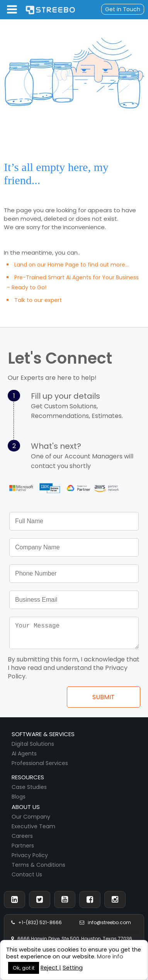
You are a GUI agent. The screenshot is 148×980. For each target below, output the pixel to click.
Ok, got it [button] (24, 968)
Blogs (19, 801)
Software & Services (43, 739)
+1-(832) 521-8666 (37, 927)
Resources (28, 782)
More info (110, 957)
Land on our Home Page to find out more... (71, 265)
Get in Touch (123, 9)
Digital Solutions (33, 748)
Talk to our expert (38, 300)
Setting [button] (73, 968)
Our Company (31, 821)
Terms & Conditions (38, 869)
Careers (22, 841)
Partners (23, 850)
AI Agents (24, 758)
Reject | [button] (51, 968)
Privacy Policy (30, 860)
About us (26, 811)
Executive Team (33, 831)
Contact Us (27, 879)
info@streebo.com (105, 927)
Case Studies (29, 792)
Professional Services (40, 768)
